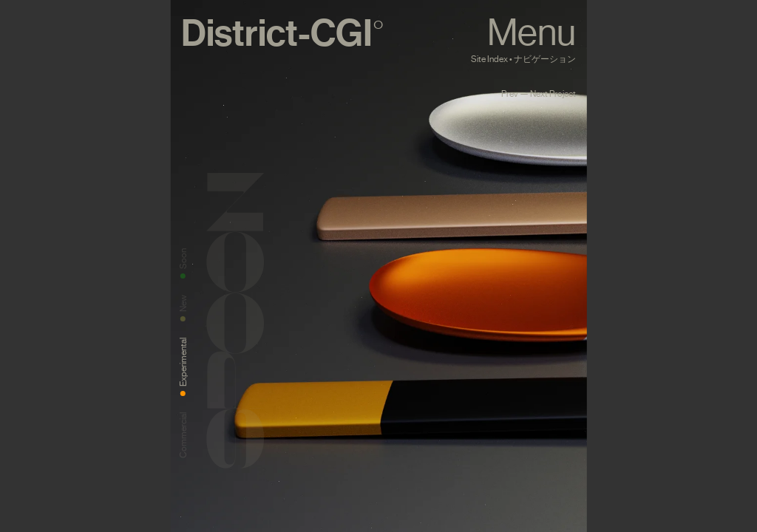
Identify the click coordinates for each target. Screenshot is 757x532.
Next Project (553, 94)
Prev (510, 94)
